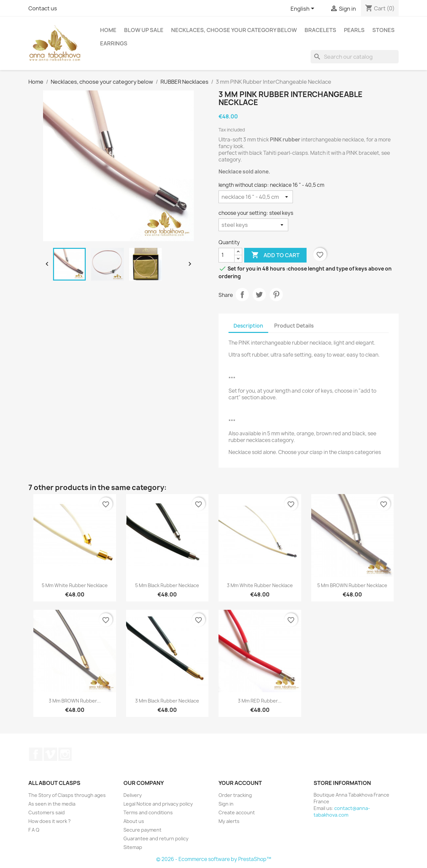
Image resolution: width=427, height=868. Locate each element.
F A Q (34, 830)
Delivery (133, 795)
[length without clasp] (256, 197)
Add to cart (275, 255)
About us (134, 821)
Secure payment (142, 830)
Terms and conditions (148, 812)
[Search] (355, 57)
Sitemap (133, 847)
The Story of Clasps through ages (67, 795)
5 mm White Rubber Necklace (75, 585)
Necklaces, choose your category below (234, 30)
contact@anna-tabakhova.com (342, 811)
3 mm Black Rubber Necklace (167, 701)
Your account (240, 783)
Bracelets (320, 30)
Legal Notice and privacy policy (158, 804)
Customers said (47, 812)
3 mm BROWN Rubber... (75, 701)
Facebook (36, 754)
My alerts (229, 821)
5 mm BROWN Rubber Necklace (352, 585)
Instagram (65, 754)
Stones (383, 30)
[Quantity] (227, 255)
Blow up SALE (144, 30)
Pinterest (276, 295)
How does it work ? (50, 821)
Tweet (259, 295)
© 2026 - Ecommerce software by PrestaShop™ (214, 859)
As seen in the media (52, 804)
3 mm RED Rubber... (260, 701)
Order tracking (235, 795)
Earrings (114, 43)
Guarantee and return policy (156, 838)
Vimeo (50, 754)
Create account (237, 812)
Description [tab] (248, 326)
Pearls (354, 30)
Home (108, 30)
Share (242, 295)
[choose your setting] (253, 225)
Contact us (43, 8)
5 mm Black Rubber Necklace (167, 585)
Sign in (226, 804)
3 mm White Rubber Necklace (260, 585)
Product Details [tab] (294, 326)
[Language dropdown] (304, 9)
